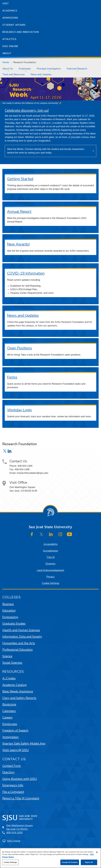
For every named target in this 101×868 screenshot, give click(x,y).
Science (7, 656)
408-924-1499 (22, 469)
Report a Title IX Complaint (21, 798)
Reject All (89, 862)
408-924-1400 (25, 466)
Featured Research (77, 69)
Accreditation (50, 551)
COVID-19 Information (26, 273)
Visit (6, 4)
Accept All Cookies (70, 862)
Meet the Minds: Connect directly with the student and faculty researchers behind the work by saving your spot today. (46, 151)
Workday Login (19, 410)
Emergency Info (13, 785)
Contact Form (12, 766)
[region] (50, 858)
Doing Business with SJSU (20, 779)
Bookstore (9, 704)
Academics (10, 11)
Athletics (9, 39)
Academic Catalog (15, 685)
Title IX (51, 557)
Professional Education (17, 650)
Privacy (50, 577)
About (7, 53)
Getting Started (20, 179)
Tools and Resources (14, 74)
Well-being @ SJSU (16, 750)
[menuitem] (8, 69)
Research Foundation (25, 62)
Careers (7, 717)
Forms (12, 377)
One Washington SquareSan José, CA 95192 (20, 827)
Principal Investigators (49, 69)
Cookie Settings (51, 583)
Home (6, 62)
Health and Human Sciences (21, 630)
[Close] (97, 852)
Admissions (10, 18)
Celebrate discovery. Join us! (27, 110)
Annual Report (19, 212)
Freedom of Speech (15, 730)
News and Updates (41, 74)
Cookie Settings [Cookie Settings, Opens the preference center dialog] (10, 862)
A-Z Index (9, 678)
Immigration (10, 737)
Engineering (10, 617)
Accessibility (51, 544)
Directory (8, 772)
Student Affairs (14, 25)
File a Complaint (13, 792)
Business (8, 604)
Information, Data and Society (22, 637)
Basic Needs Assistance (18, 691)
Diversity (50, 564)
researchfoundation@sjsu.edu (32, 473)
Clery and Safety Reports (19, 698)
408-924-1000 (14, 833)
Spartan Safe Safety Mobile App (24, 743)
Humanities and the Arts (19, 643)
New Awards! (18, 244)
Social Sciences (12, 663)
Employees (25, 69)
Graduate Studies (14, 623)
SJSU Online (10, 46)
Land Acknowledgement (50, 570)
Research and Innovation (21, 32)
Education (9, 610)
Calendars (9, 711)
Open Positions (20, 348)
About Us (8, 69)
